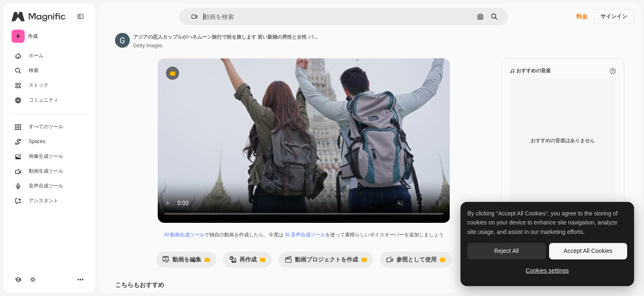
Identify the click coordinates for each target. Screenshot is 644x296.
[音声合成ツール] (49, 186)
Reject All (506, 251)
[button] (191, 17)
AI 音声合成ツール (305, 235)
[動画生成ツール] (49, 171)
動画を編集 (186, 262)
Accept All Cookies (588, 251)
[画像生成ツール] (49, 157)
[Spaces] (49, 142)
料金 (582, 16)
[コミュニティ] (49, 100)
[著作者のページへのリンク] (122, 40)
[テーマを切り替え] (33, 280)
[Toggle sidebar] (80, 16)
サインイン (614, 16)
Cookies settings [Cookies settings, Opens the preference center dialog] (547, 271)
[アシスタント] (49, 201)
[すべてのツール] (49, 127)
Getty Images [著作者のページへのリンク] (148, 46)
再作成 (247, 262)
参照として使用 (416, 262)
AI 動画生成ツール (185, 235)
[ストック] (49, 86)
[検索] (49, 71)
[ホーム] (49, 56)
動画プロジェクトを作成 (326, 262)
